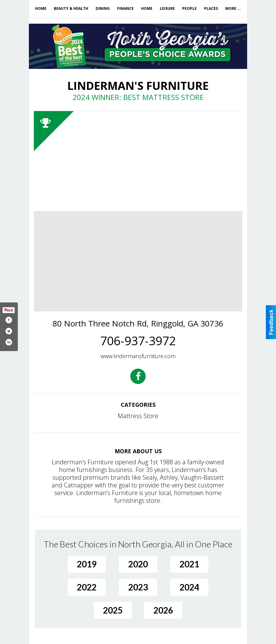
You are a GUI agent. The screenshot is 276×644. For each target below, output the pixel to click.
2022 (87, 587)
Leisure (167, 8)
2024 (189, 587)
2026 (163, 610)
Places (211, 8)
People (189, 8)
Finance (125, 8)
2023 (138, 587)
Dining (103, 8)
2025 (113, 610)
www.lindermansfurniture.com (138, 356)
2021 (189, 564)
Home (41, 8)
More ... (233, 8)
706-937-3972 (138, 341)
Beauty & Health (71, 8)
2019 (87, 564)
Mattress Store (138, 416)
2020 (138, 564)
